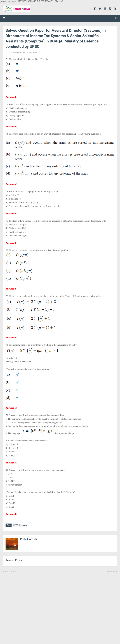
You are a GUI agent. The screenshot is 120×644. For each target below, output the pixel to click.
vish (34, 539)
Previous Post (11, 571)
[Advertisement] (60, 606)
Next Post (111, 571)
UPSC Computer (15, 52)
